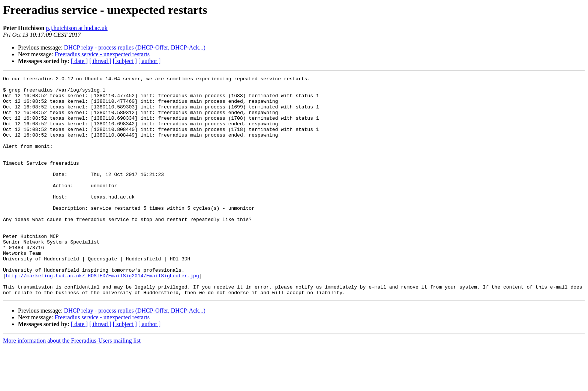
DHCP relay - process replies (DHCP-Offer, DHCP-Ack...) (135, 47)
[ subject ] (125, 61)
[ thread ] (100, 61)
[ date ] (79, 61)
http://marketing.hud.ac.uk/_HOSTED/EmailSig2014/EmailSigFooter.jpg (103, 316)
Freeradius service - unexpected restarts (102, 54)
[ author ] (150, 61)
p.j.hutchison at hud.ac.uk (76, 28)
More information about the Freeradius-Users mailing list (72, 384)
